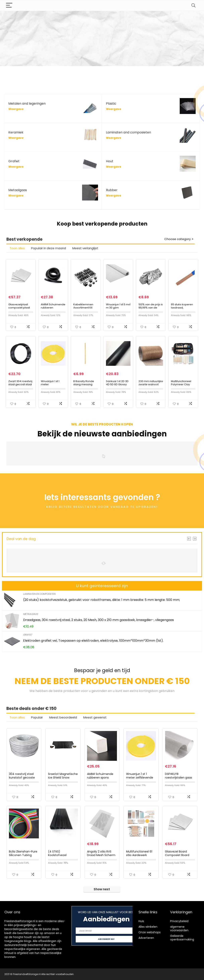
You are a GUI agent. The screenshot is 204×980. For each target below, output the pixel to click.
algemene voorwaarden (179, 928)
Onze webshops (150, 932)
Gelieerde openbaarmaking (182, 938)
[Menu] (9, 5)
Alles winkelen (148, 927)
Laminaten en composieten (39, 594)
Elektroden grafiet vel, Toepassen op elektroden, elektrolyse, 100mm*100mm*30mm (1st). (93, 641)
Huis (141, 921)
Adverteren (146, 938)
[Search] (193, 5)
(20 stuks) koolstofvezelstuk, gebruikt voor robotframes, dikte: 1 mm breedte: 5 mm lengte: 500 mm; (102, 600)
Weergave (16, 109)
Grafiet (28, 635)
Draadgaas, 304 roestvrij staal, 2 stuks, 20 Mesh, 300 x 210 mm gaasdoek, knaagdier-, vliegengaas (99, 620)
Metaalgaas (31, 614)
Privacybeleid (179, 921)
